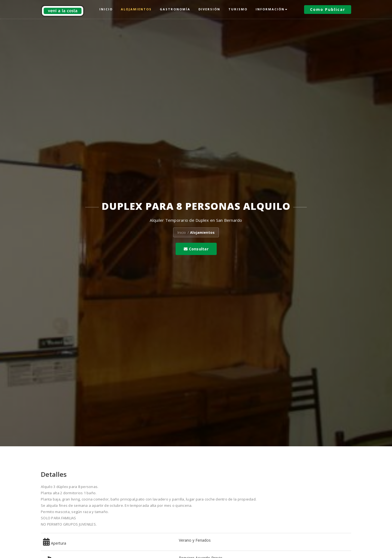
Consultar (196, 249)
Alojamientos (136, 9)
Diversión (209, 9)
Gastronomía (175, 9)
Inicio (106, 9)
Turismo (238, 9)
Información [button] (271, 9)
